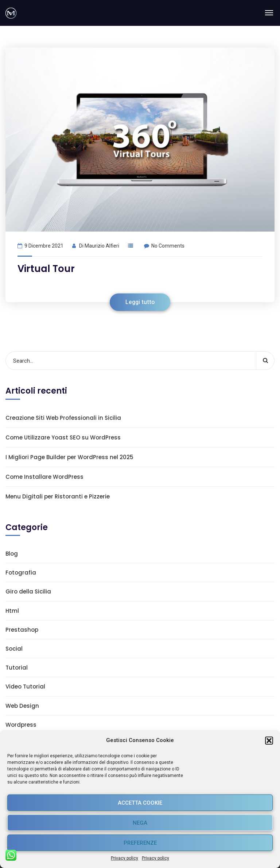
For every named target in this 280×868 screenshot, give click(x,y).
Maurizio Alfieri (102, 246)
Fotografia (21, 573)
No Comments (164, 246)
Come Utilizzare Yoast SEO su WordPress (63, 437)
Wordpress (21, 725)
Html (12, 611)
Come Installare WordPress (44, 477)
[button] (269, 741)
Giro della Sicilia (28, 591)
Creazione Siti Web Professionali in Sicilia (63, 418)
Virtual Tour (46, 269)
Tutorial (17, 668)
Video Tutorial (25, 686)
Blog (12, 554)
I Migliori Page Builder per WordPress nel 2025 (69, 457)
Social (14, 649)
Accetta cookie (140, 803)
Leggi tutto (140, 302)
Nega (140, 823)
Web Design (22, 706)
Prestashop (22, 630)
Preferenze (140, 843)
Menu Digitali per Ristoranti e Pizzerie (58, 496)
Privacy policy (125, 858)
